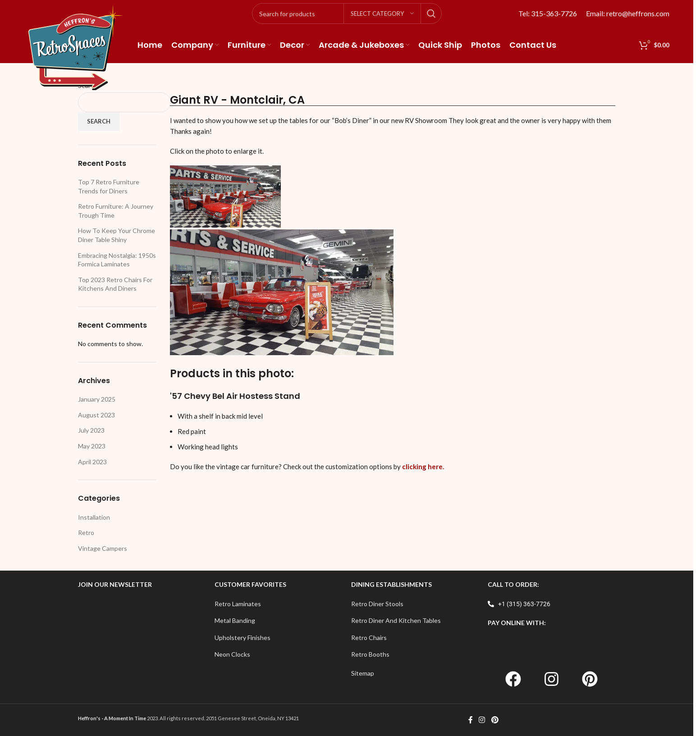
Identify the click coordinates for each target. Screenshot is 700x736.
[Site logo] (76, 47)
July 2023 (91, 430)
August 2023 (96, 415)
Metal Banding (235, 620)
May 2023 (92, 446)
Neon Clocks (232, 654)
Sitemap (363, 673)
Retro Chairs (369, 638)
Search (99, 121)
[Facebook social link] (471, 720)
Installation (94, 517)
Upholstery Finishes (242, 638)
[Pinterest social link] (495, 720)
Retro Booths (370, 654)
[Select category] (382, 14)
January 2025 (97, 399)
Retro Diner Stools (377, 604)
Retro (86, 533)
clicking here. (423, 466)
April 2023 (92, 462)
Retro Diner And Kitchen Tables (396, 620)
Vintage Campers (103, 548)
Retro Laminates (238, 604)
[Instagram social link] (482, 720)
